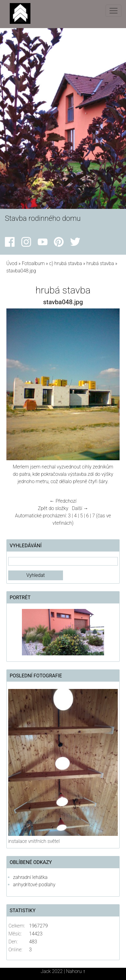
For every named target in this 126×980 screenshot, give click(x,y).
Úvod (12, 263)
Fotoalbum (33, 263)
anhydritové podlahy (34, 885)
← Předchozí (63, 501)
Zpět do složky (53, 508)
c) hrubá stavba (66, 263)
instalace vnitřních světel (34, 841)
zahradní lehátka (30, 877)
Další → (80, 508)
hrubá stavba (100, 263)
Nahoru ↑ (76, 971)
